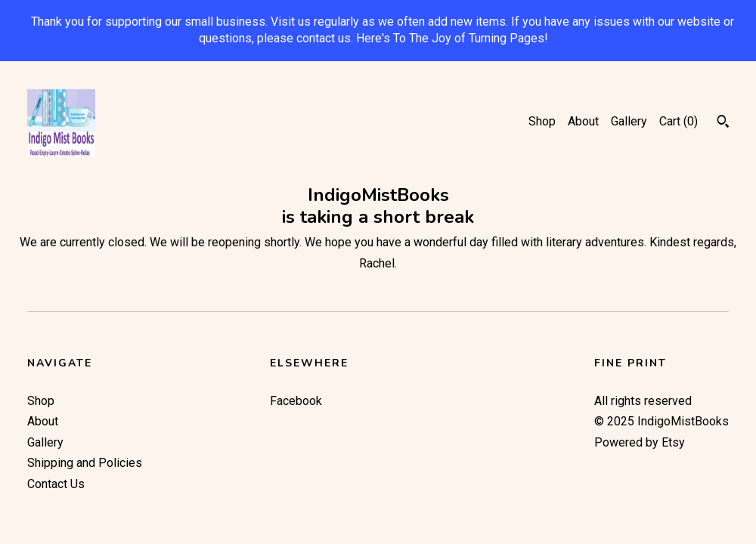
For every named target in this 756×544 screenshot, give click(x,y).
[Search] (723, 123)
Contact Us (56, 484)
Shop (542, 121)
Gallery (629, 121)
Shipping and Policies (85, 463)
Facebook (296, 401)
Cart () (679, 121)
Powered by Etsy (640, 442)
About (583, 121)
